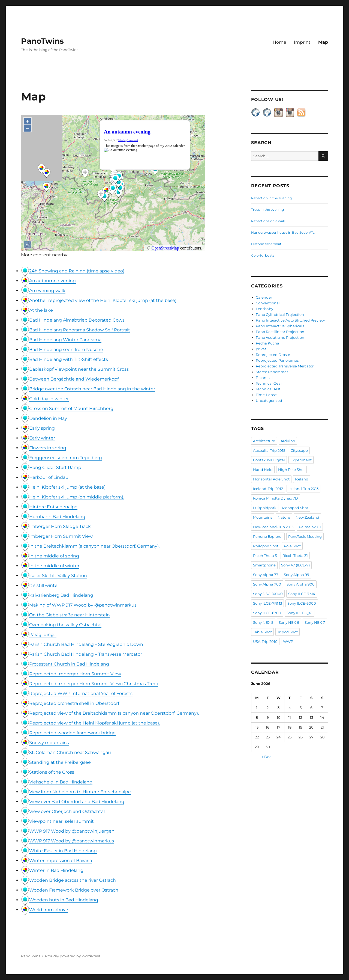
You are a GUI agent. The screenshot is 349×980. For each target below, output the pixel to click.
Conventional (268, 303)
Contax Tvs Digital (269, 460)
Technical (264, 378)
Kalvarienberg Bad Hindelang (61, 595)
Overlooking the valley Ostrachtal (65, 625)
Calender (264, 297)
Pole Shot (292, 546)
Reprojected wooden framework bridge (72, 733)
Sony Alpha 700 (267, 584)
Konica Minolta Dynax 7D (276, 498)
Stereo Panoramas (272, 372)
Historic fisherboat (266, 244)
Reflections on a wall (268, 221)
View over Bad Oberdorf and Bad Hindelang (77, 802)
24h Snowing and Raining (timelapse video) (77, 271)
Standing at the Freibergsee (60, 762)
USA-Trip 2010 (265, 642)
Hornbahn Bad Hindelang (57, 517)
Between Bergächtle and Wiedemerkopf (74, 379)
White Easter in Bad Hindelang (63, 851)
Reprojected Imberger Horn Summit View (75, 674)
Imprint (302, 42)
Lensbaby (264, 309)
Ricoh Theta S (265, 556)
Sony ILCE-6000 (302, 603)
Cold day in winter (49, 399)
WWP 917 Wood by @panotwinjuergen (72, 831)
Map (323, 42)
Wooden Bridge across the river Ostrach (73, 880)
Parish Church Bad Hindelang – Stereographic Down (86, 644)
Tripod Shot (288, 632)
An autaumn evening (52, 281)
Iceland (302, 479)
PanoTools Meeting (305, 536)
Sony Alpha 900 (301, 584)
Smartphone (264, 565)
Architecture (264, 441)
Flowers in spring (48, 448)
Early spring (42, 428)
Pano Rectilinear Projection (280, 332)
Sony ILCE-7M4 (302, 594)
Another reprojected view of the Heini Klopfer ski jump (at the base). (103, 300)
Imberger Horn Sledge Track (60, 526)
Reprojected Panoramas (277, 360)
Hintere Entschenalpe (53, 507)
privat (261, 349)
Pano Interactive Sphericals (280, 326)
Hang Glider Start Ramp (55, 467)
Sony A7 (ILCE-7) (295, 565)
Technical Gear (269, 383)
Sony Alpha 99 (297, 575)
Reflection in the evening (271, 198)
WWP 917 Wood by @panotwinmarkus (72, 841)
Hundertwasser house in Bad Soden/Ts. (283, 232)
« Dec (267, 757)
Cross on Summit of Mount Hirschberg (71, 409)
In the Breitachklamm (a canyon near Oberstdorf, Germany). (94, 546)
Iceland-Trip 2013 (303, 489)
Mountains (263, 517)
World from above (49, 910)
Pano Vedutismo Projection (280, 337)
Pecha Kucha (267, 343)
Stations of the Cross (52, 772)
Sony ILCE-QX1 (300, 613)
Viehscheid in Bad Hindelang (61, 782)
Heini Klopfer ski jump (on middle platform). (77, 497)
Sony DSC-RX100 (268, 594)
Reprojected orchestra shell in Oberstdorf (74, 703)
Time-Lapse (266, 395)
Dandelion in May (48, 418)
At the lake (41, 310)
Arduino (288, 441)
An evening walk (47, 291)
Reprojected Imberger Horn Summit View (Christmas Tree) (94, 684)
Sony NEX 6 (289, 622)
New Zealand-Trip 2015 (273, 527)
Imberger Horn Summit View (61, 536)
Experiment (301, 460)
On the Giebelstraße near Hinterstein (70, 615)
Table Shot (262, 632)
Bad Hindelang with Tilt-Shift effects (69, 359)
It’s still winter (44, 585)
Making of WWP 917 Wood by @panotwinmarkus (83, 605)
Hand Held (263, 470)
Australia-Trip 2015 (269, 450)
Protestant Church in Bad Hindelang (69, 664)
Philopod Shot (266, 546)
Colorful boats (263, 255)
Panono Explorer (268, 536)
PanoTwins (42, 41)
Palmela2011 (310, 527)
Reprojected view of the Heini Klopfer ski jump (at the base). (94, 723)
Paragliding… (43, 635)
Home (279, 42)
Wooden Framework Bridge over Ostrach (74, 890)
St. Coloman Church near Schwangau (70, 752)
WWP (288, 642)
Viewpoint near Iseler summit (61, 821)
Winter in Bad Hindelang (56, 870)
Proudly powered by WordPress (73, 956)
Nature (284, 517)
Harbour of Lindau (49, 477)
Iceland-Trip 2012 (268, 489)
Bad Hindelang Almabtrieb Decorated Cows (77, 320)
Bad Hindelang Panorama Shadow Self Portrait (80, 330)
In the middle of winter (54, 566)
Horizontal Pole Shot (271, 479)
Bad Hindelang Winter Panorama (65, 340)
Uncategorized (269, 400)
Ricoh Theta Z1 (295, 556)
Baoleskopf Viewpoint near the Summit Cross (79, 369)
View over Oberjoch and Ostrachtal (67, 811)
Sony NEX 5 (263, 622)
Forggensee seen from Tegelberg (66, 458)
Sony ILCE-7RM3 (267, 603)
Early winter (42, 438)
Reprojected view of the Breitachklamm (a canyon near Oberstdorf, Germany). (114, 713)
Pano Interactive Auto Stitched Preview (290, 320)
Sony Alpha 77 (266, 575)
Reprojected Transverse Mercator (285, 366)
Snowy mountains (49, 743)
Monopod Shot (295, 508)
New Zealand (307, 517)
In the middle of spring (54, 556)
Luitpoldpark (265, 508)
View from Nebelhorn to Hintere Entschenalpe (80, 792)
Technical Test (268, 389)
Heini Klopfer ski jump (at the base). (68, 487)
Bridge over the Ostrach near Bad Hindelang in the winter (92, 389)
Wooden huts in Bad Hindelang (64, 900)
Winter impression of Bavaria (61, 861)
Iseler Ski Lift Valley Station (58, 576)
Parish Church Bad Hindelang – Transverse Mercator (86, 654)
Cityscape (299, 450)
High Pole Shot (291, 470)
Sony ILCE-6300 (267, 613)
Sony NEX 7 (315, 622)
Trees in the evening (267, 210)
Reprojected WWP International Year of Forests (81, 694)
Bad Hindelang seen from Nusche (66, 350)
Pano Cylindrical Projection (280, 314)
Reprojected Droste (273, 355)
